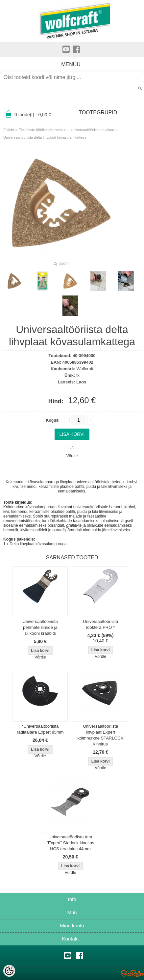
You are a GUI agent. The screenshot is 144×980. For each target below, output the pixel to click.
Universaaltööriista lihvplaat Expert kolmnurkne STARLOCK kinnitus (101, 735)
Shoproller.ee (132, 973)
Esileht (9, 130)
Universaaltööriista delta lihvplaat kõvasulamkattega (45, 137)
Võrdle (72, 456)
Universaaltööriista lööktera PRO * (100, 624)
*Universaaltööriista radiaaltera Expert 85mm (40, 729)
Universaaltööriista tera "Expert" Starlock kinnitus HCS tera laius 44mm (70, 843)
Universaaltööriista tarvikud (92, 130)
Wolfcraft (85, 369)
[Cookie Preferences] (9, 971)
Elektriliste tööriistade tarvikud (42, 130)
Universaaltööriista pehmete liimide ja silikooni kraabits (40, 627)
